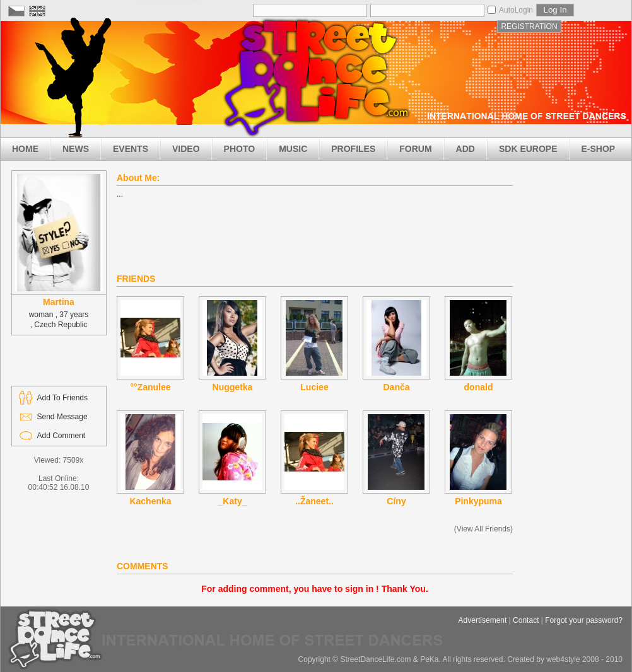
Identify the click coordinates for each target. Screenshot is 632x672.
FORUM (415, 149)
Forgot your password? (584, 620)
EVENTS (131, 149)
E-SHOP (599, 149)
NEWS (76, 149)
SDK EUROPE (528, 149)
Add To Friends (63, 398)
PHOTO (240, 149)
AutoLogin (516, 10)
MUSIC (293, 149)
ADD (465, 149)
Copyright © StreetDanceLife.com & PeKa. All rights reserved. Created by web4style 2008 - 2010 (460, 659)
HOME (25, 149)
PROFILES (353, 149)
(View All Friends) (483, 529)
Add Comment (61, 436)
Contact (526, 620)
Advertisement (483, 620)
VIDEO (186, 149)
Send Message (62, 417)
